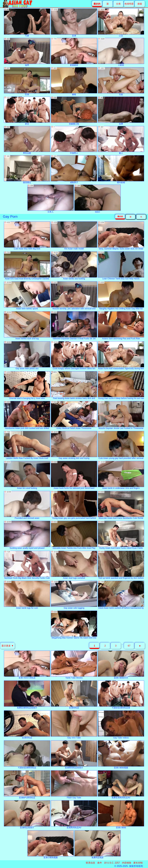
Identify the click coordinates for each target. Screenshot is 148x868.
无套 (121, 81)
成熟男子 (74, 169)
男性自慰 (27, 140)
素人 (121, 140)
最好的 (120, 216)
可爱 (27, 23)
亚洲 (74, 23)
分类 (118, 4)
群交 (27, 111)
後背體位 (27, 169)
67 (129, 646)
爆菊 (74, 81)
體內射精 (121, 169)
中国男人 (74, 140)
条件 (100, 863)
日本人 (51, 199)
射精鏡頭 (74, 52)
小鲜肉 (121, 52)
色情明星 (129, 4)
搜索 (140, 4)
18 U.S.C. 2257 (112, 863)
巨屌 (27, 81)
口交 (121, 23)
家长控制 (138, 863)
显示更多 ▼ (8, 646)
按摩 (121, 111)
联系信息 (90, 863)
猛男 (27, 52)
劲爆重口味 (74, 111)
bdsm (98, 199)
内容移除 (127, 863)
